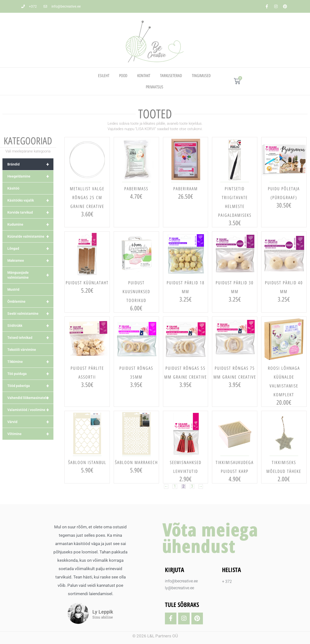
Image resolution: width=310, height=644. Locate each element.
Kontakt (144, 76)
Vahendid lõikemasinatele (30, 398)
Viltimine (30, 434)
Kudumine (30, 224)
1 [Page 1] (175, 486)
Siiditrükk (30, 326)
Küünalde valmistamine (30, 236)
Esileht (104, 76)
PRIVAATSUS (155, 87)
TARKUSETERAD (171, 76)
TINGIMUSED (201, 76)
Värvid (30, 422)
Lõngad (30, 248)
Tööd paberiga (30, 386)
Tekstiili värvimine (22, 350)
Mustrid (13, 289)
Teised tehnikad (30, 338)
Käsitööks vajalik (30, 200)
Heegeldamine (30, 176)
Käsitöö (13, 188)
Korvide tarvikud (30, 212)
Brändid (30, 164)
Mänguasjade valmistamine (30, 275)
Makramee (30, 260)
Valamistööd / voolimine (30, 410)
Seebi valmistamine (30, 314)
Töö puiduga (30, 374)
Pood (123, 76)
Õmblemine (30, 301)
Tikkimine (30, 362)
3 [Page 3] (192, 486)
